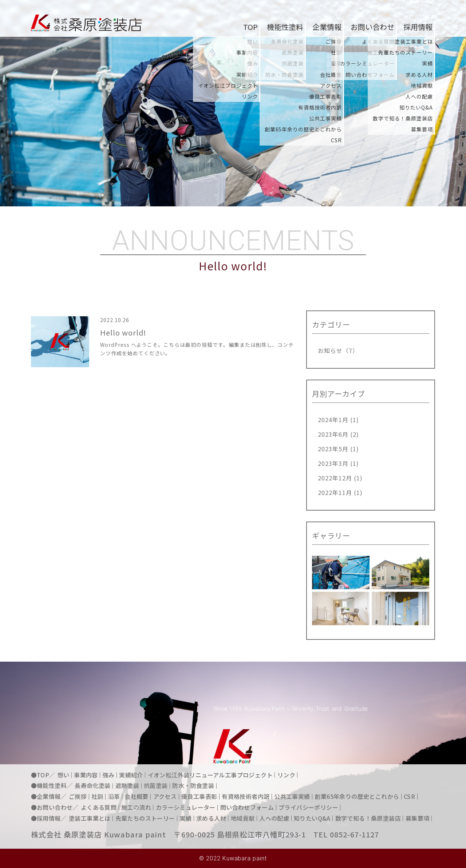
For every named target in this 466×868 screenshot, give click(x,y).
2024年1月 (333, 420)
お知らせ (330, 350)
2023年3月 (333, 463)
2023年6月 (333, 434)
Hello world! (123, 334)
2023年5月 (333, 449)
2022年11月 (335, 492)
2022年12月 (335, 478)
